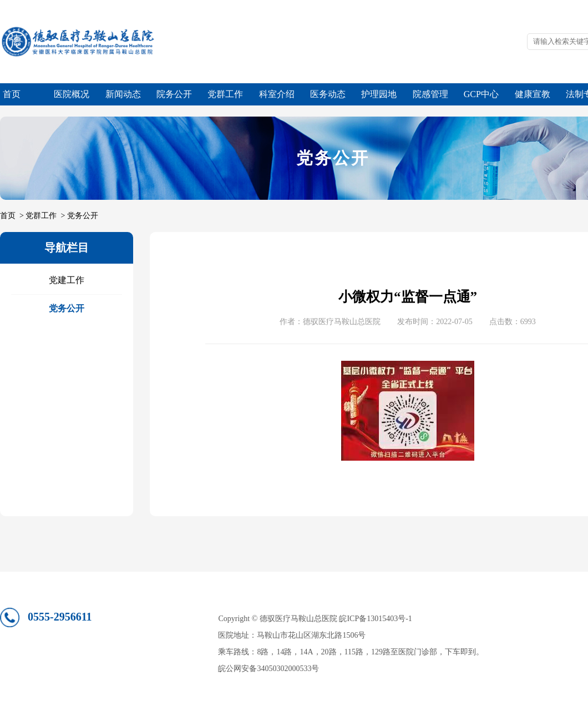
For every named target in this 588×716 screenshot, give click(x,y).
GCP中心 (481, 94)
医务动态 (328, 94)
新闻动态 (123, 94)
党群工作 (225, 94)
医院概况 (72, 94)
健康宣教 (533, 94)
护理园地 (379, 94)
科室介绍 (277, 94)
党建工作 (67, 280)
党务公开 (83, 216)
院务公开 (174, 94)
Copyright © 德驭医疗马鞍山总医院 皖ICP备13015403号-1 (315, 619)
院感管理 (430, 94)
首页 (12, 94)
